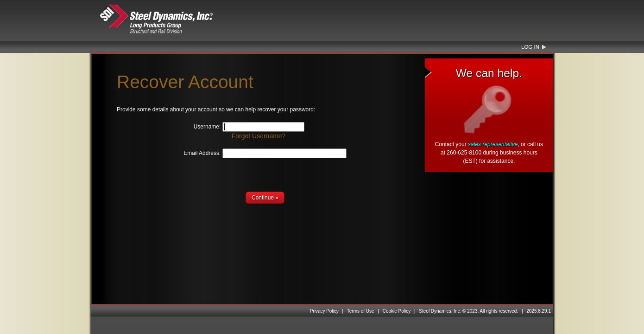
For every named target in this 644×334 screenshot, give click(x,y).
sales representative (493, 144)
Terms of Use (361, 311)
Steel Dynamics (174, 19)
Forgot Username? (259, 136)
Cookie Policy (397, 311)
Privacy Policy (324, 311)
